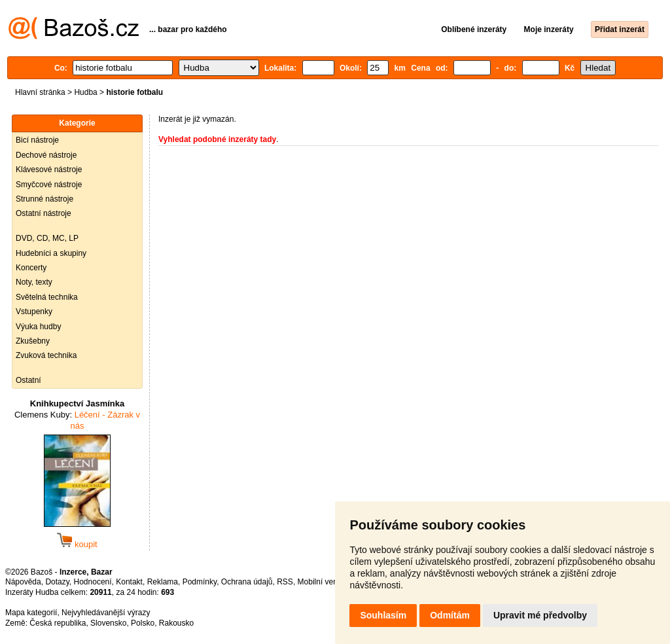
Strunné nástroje (44, 199)
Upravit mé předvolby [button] (540, 615)
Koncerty (31, 268)
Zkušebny (33, 341)
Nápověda (23, 582)
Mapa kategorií (31, 613)
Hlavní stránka (40, 92)
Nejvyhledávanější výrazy (106, 613)
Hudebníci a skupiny (51, 253)
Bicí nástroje (37, 140)
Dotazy (57, 582)
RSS (285, 582)
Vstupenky (34, 312)
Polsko (143, 623)
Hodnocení (93, 582)
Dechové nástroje (46, 155)
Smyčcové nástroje (49, 185)
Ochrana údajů (247, 582)
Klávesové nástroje (49, 170)
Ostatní (28, 380)
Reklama (163, 582)
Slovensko (108, 623)
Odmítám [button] (450, 615)
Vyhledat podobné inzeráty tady (217, 139)
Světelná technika (47, 297)
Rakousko (176, 623)
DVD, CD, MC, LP (47, 238)
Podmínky (200, 582)
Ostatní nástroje (44, 213)
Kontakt (129, 582)
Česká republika (58, 623)
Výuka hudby (38, 327)
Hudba (85, 92)
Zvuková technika (46, 355)
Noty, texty (34, 282)
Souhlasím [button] (383, 615)
